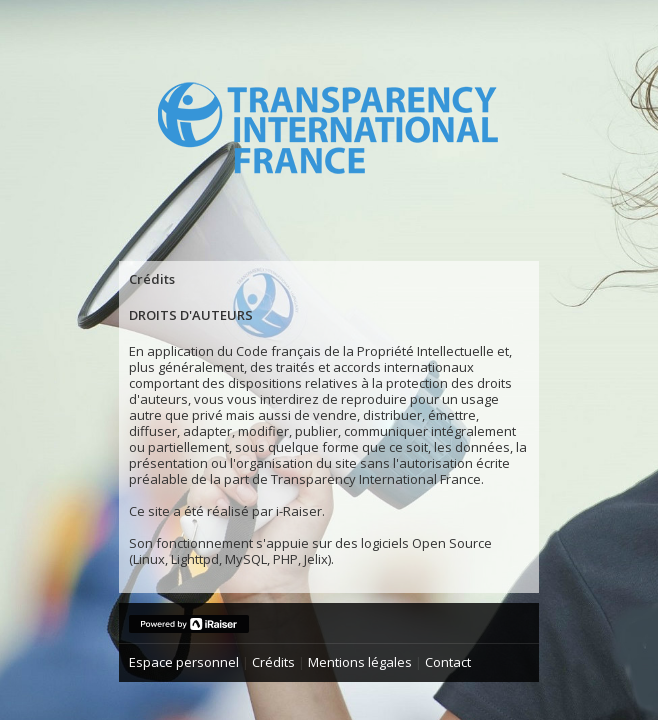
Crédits (273, 662)
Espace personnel (184, 662)
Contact (448, 662)
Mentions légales (360, 662)
